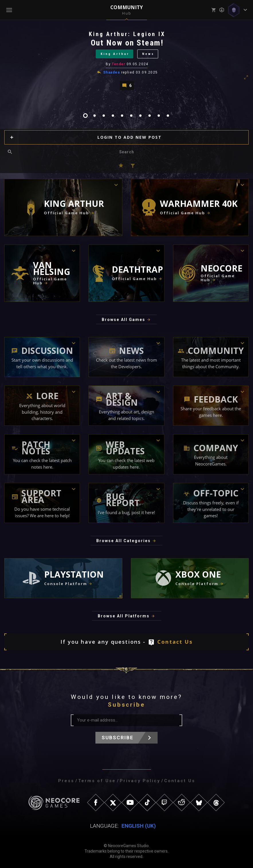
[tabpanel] (126, 60)
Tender (118, 64)
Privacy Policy (140, 781)
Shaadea (111, 72)
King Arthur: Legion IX (127, 34)
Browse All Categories (123, 541)
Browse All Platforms (124, 616)
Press (66, 781)
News (148, 54)
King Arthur (115, 54)
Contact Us (175, 642)
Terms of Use (97, 781)
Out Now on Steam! (127, 43)
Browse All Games (123, 320)
